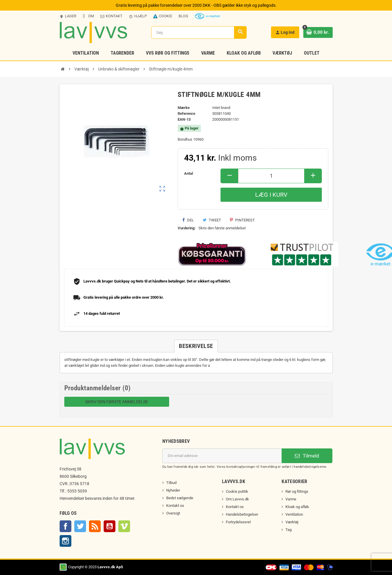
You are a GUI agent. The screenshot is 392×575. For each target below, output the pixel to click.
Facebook (65, 526)
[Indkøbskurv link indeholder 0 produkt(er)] (319, 32)
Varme (291, 499)
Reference (186, 114)
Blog (183, 16)
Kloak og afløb (297, 507)
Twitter (80, 526)
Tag (288, 530)
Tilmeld (307, 456)
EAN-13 (184, 119)
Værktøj (292, 522)
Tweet (212, 220)
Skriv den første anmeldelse (117, 402)
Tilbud (171, 483)
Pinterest (242, 220)
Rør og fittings (297, 491)
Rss (95, 526)
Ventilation (294, 514)
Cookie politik (237, 491)
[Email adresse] (222, 456)
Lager (68, 16)
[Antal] (271, 176)
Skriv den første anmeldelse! (222, 228)
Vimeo (124, 526)
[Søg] (200, 32)
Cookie (163, 16)
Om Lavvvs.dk (237, 499)
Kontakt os (175, 506)
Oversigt (173, 513)
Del (188, 220)
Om (88, 16)
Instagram (65, 541)
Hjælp (138, 16)
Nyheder (173, 490)
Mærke (184, 108)
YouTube (110, 526)
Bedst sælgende (180, 498)
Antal (189, 173)
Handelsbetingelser (242, 514)
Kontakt (111, 16)
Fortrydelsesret (238, 522)
